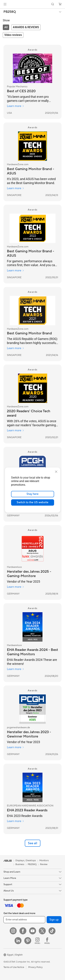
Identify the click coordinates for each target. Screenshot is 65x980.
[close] (56, 472)
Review (44, 864)
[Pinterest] (28, 941)
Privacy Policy (35, 967)
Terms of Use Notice (14, 967)
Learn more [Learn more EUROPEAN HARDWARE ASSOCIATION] (16, 821)
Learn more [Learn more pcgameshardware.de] (16, 747)
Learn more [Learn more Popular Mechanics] (16, 106)
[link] (32, 4)
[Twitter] (42, 931)
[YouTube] (33, 931)
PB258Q (10, 12)
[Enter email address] (24, 920)
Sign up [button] (54, 920)
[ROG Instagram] (37, 941)
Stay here (32, 494)
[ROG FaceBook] (47, 941)
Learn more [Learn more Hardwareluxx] (16, 587)
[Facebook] (23, 931)
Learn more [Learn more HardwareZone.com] (16, 188)
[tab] (6, 27)
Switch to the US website (32, 502)
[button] (5, 4)
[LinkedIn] (18, 941)
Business (20, 864)
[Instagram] (13, 931)
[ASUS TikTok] (52, 931)
